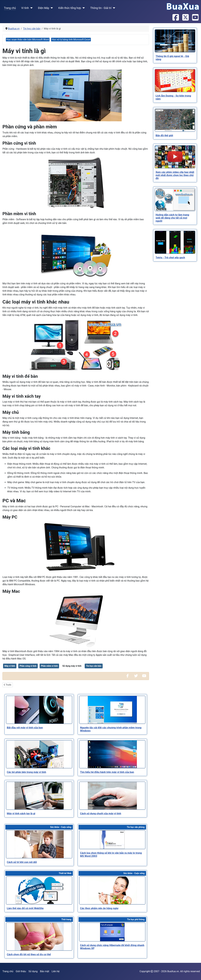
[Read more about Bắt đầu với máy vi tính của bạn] (39, 710)
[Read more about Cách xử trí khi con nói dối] (39, 844)
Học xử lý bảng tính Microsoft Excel (71, 39)
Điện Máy (44, 8)
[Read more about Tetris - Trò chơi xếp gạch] (175, 242)
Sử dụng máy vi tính (72, 666)
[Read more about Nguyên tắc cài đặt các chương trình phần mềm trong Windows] (112, 710)
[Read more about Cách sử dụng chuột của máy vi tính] (112, 796)
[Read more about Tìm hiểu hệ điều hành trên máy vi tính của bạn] (112, 754)
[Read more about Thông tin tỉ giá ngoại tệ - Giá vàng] (175, 41)
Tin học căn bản (94, 666)
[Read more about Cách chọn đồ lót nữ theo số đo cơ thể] (39, 937)
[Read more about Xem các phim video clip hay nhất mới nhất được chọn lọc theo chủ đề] (175, 157)
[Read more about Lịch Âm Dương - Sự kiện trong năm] (175, 81)
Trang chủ (10, 8)
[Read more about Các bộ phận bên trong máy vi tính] (39, 754)
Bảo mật (45, 971)
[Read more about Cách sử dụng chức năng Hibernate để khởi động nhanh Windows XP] (112, 932)
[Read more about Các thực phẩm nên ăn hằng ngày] (112, 890)
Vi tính (25, 8)
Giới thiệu (21, 971)
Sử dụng (33, 971)
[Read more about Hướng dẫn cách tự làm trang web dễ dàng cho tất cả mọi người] (175, 200)
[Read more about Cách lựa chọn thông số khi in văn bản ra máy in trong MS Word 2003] (112, 840)
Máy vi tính (10, 666)
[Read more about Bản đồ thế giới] (175, 120)
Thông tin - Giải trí (101, 8)
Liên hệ (55, 971)
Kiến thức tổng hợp (70, 8)
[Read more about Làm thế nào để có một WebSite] (39, 890)
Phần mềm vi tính (49, 666)
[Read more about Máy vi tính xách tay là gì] (39, 796)
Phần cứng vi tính (28, 666)
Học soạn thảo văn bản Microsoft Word (28, 39)
